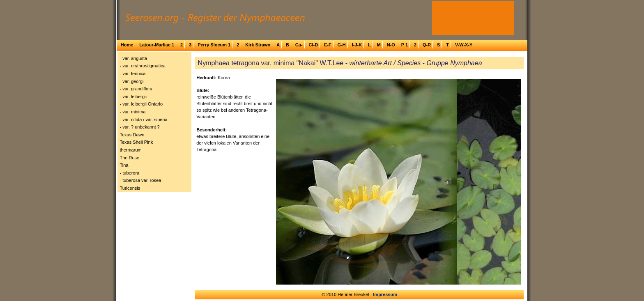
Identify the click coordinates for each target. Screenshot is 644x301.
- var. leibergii (133, 97)
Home (127, 45)
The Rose (130, 158)
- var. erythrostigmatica (143, 66)
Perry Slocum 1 (214, 45)
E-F (328, 45)
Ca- (299, 45)
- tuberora (130, 173)
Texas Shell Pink (137, 142)
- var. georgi (132, 81)
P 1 (405, 45)
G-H (342, 45)
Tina (124, 165)
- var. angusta (134, 58)
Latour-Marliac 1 (157, 45)
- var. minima (133, 112)
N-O (391, 45)
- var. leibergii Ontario (141, 104)
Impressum (385, 294)
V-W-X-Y (464, 45)
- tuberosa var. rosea (141, 180)
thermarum (131, 150)
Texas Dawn (132, 135)
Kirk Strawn (258, 45)
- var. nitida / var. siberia (144, 119)
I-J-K (357, 45)
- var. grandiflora (136, 89)
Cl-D (313, 45)
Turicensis (130, 188)
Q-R (427, 45)
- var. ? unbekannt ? (140, 127)
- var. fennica (133, 74)
